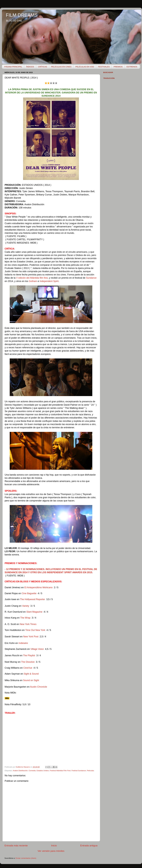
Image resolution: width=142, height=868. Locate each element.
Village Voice (37, 649)
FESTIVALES (104, 67)
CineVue (28, 668)
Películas (90, 771)
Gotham (33, 281)
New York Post (31, 637)
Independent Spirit (49, 281)
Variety (26, 606)
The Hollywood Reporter (33, 599)
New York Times (28, 624)
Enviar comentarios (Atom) (26, 858)
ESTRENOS (132, 67)
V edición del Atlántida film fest (32, 278)
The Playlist (29, 655)
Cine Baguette (29, 593)
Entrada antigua (89, 846)
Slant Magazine (34, 612)
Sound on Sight (31, 680)
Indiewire (23, 643)
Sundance (91, 278)
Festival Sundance (79, 771)
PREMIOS (118, 67)
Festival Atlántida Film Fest (60, 771)
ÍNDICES (30, 67)
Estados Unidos (43, 771)
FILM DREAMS (22, 15)
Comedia (32, 771)
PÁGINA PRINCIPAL (13, 67)
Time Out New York (35, 630)
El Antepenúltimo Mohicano (38, 587)
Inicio (54, 846)
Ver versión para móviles (51, 851)
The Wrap (25, 618)
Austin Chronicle (39, 687)
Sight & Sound (31, 674)
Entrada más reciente (16, 846)
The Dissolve (28, 662)
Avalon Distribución (20, 771)
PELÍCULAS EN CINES (61, 67)
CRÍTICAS (43, 67)
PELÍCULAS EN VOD (85, 67)
